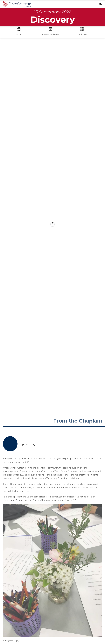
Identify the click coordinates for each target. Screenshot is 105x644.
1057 (26, 444)
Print (19, 31)
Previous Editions (50, 31)
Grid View (82, 31)
